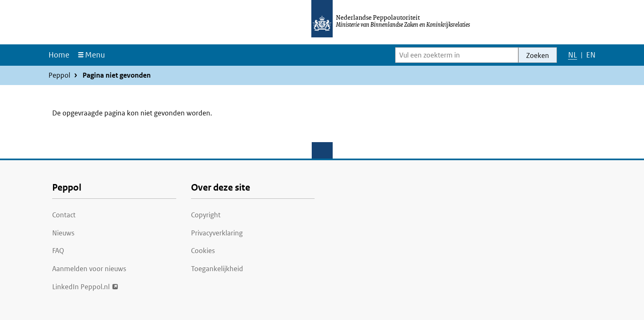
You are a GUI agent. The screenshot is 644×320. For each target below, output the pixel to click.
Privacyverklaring (217, 233)
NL (572, 57)
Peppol (59, 75)
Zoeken (538, 55)
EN (591, 57)
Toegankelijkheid (217, 269)
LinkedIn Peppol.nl (81, 286)
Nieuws (63, 233)
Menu (95, 55)
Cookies (203, 251)
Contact (64, 215)
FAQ (58, 251)
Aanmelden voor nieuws (89, 269)
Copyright (206, 215)
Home (59, 55)
